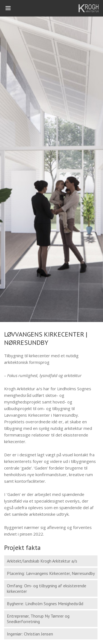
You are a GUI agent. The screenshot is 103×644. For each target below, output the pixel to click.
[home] (89, 8)
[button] (8, 8)
